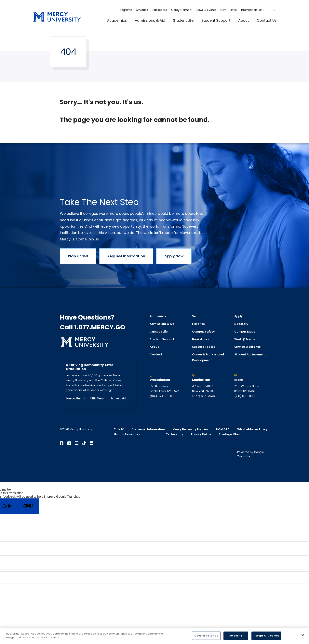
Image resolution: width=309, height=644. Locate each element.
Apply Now (174, 256)
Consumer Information (148, 429)
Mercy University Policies (190, 429)
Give (223, 10)
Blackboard (160, 10)
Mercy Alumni (75, 398)
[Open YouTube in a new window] (77, 443)
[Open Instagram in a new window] (69, 443)
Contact (156, 354)
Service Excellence (248, 347)
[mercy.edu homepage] (57, 17)
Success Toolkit (204, 347)
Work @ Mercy (245, 339)
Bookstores (201, 339)
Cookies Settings (206, 636)
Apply (238, 316)
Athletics (142, 10)
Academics (117, 20)
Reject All (236, 636)
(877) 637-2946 (203, 396)
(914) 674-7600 (161, 396)
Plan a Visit (78, 256)
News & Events (206, 10)
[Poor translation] (28, 506)
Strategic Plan (229, 434)
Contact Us (267, 20)
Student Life (183, 20)
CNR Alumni (98, 398)
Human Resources (127, 434)
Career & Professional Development (208, 357)
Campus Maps (245, 332)
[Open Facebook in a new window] (62, 443)
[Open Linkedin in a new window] (92, 443)
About (244, 20)
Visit (195, 316)
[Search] (274, 10)
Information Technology (165, 434)
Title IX (119, 429)
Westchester (160, 380)
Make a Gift (119, 398)
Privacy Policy (201, 434)
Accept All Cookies (266, 636)
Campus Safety (203, 332)
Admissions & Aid (150, 20)
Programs (125, 10)
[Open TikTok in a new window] (84, 443)
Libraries (198, 324)
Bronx (239, 380)
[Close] (303, 635)
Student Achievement (250, 354)
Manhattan (201, 380)
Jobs (234, 10)
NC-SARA (223, 429)
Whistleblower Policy (252, 429)
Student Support (216, 20)
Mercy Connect (182, 10)
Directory (241, 324)
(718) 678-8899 (245, 396)
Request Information (126, 256)
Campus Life (159, 332)
